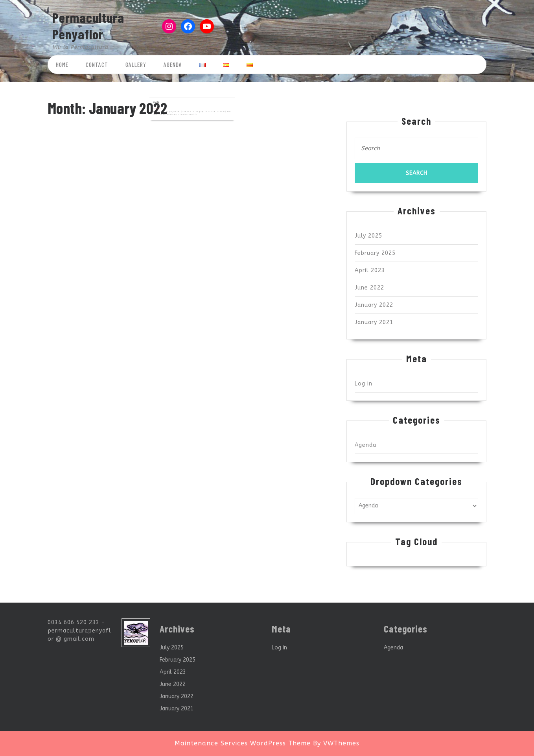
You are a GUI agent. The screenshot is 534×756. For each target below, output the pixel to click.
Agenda (173, 65)
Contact (97, 65)
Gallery (136, 65)
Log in (364, 384)
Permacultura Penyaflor (88, 26)
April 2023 (370, 270)
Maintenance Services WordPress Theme (243, 743)
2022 (168, 99)
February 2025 (375, 253)
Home (62, 65)
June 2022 (369, 288)
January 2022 (374, 305)
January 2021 (374, 322)
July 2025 (368, 236)
